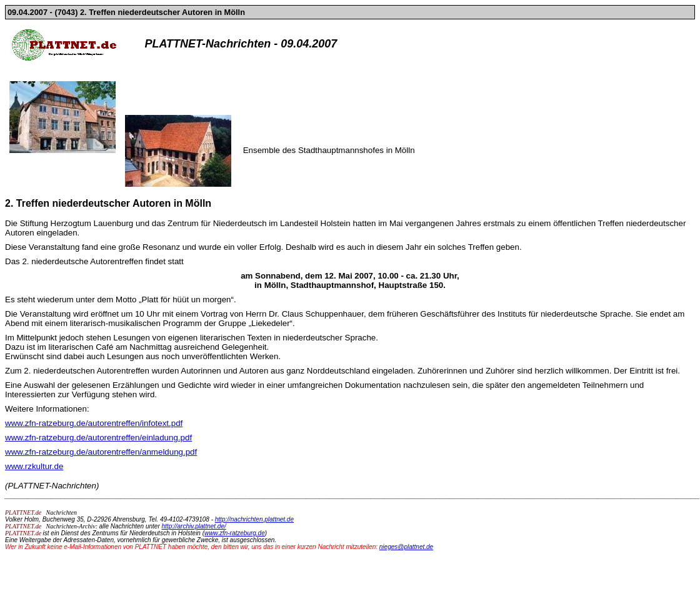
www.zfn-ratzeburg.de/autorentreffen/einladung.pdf (98, 438)
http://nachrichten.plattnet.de (254, 519)
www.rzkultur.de (34, 466)
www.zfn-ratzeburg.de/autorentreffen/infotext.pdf (94, 423)
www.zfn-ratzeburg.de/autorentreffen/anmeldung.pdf (101, 452)
